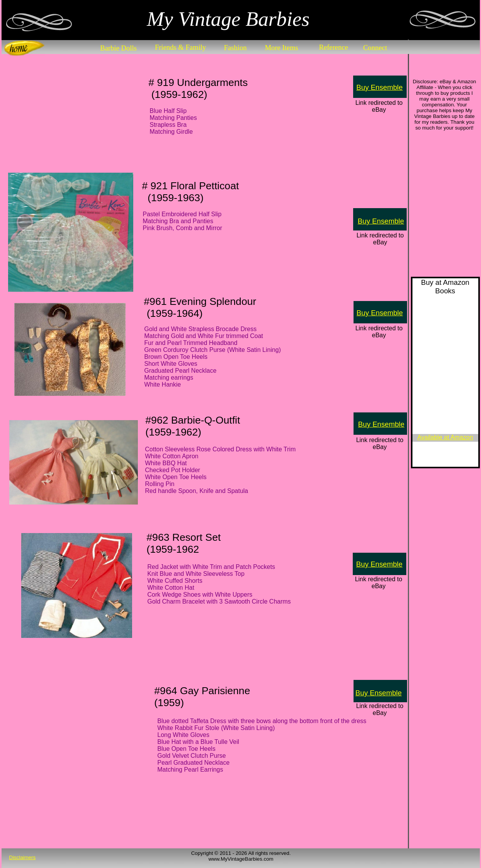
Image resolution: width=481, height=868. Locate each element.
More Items (282, 48)
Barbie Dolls (118, 48)
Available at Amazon (445, 437)
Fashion (235, 48)
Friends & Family (180, 47)
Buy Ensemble (379, 87)
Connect (375, 48)
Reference (334, 47)
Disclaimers (23, 857)
